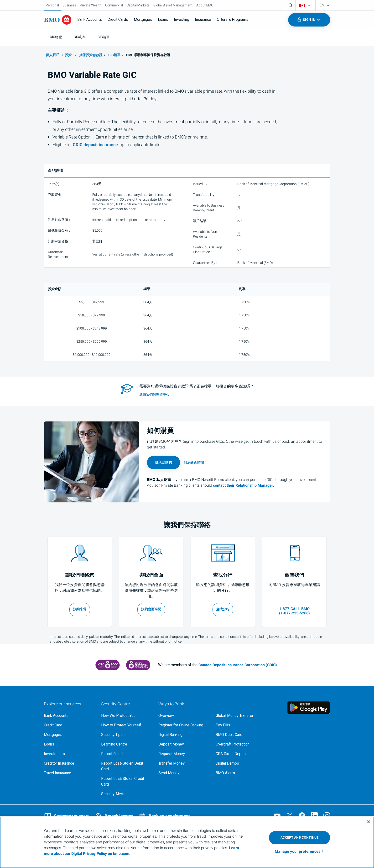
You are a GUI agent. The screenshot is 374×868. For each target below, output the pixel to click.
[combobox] (305, 5)
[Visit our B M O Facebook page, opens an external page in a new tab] (302, 816)
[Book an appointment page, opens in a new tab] (194, 463)
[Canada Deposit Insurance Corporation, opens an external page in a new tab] (108, 665)
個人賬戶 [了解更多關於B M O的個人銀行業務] (52, 55)
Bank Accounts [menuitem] (90, 20)
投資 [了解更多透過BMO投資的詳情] (68, 55)
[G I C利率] (80, 37)
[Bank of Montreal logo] (58, 20)
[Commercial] (114, 5)
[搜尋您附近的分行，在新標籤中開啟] (223, 610)
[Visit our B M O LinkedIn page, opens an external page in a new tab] (314, 816)
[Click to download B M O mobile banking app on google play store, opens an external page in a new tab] (309, 708)
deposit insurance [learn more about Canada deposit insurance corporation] (95, 145)
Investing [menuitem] (182, 20)
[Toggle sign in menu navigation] (309, 20)
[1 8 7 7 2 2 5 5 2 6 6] (294, 609)
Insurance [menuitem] (203, 20)
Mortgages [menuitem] (143, 20)
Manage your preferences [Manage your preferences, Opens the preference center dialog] (298, 852)
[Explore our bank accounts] (69, 716)
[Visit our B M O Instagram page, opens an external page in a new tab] (327, 816)
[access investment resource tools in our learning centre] (211, 395)
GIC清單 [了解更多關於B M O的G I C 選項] (114, 55)
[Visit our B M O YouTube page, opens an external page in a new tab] (277, 816)
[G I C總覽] (56, 37)
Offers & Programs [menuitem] (233, 20)
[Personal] (52, 5)
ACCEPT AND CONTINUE (299, 838)
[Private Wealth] (91, 5)
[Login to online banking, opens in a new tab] (164, 463)
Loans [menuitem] (163, 20)
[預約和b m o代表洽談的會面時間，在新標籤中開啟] (151, 610)
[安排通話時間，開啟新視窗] (80, 610)
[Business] (69, 5)
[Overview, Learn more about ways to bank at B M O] (183, 716)
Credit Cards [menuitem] (118, 20)
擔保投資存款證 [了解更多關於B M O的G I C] (91, 55)
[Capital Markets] (138, 5)
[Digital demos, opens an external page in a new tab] (240, 763)
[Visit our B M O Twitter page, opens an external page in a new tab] (290, 816)
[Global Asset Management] (173, 5)
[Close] (369, 822)
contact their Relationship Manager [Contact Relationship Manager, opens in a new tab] (243, 485)
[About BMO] (205, 5)
